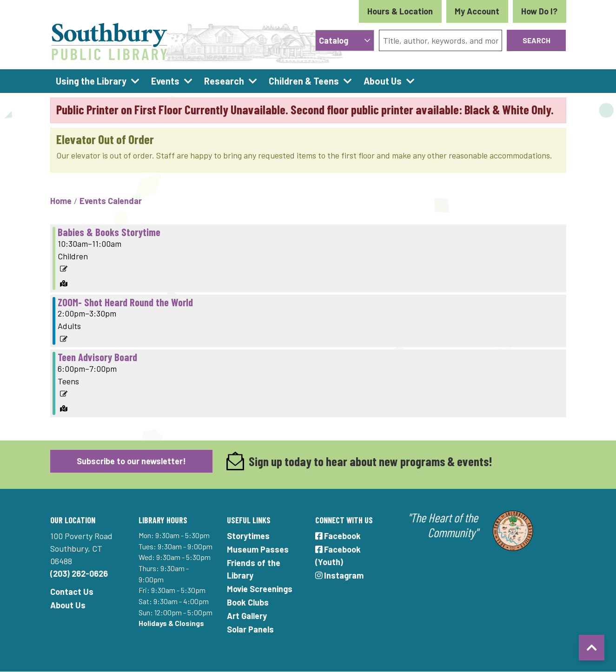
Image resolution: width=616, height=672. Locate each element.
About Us (68, 605)
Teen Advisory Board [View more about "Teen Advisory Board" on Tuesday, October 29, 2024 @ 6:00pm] (97, 357)
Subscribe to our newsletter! (131, 461)
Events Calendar (111, 201)
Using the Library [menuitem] (91, 81)
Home (61, 201)
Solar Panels (250, 629)
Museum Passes (258, 549)
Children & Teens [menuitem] (304, 81)
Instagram (340, 575)
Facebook (338, 536)
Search (537, 40)
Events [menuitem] (165, 81)
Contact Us (72, 592)
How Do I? (539, 11)
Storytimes (248, 536)
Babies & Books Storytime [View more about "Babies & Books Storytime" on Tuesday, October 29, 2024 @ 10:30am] (109, 232)
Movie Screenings (260, 589)
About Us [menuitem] (383, 81)
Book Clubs (248, 602)
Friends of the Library (254, 569)
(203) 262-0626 (79, 573)
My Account (477, 11)
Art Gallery (247, 616)
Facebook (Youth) (338, 556)
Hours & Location (400, 11)
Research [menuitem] (224, 81)
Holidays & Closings (171, 623)
